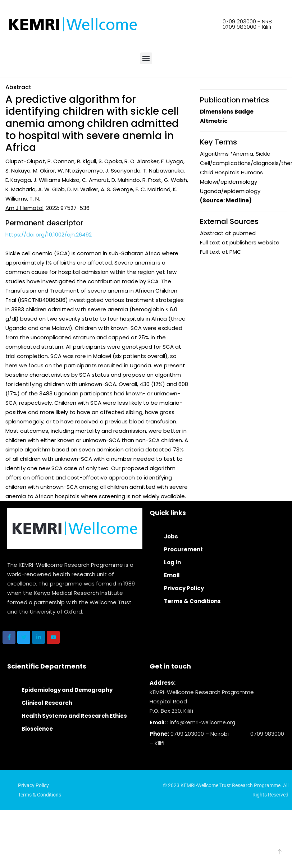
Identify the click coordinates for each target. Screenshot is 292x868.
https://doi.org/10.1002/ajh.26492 (49, 235)
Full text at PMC (221, 252)
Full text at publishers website (240, 242)
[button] (146, 58)
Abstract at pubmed (228, 233)
